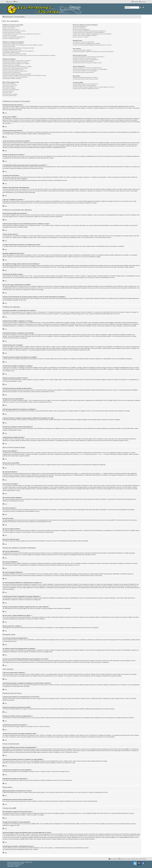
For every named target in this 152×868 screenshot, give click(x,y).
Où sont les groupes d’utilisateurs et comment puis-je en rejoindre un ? (89, 31)
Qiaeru (22, 864)
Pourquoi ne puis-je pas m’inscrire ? (11, 29)
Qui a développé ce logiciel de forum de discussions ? (85, 84)
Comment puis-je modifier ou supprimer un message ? (15, 62)
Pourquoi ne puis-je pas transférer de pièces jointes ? (15, 71)
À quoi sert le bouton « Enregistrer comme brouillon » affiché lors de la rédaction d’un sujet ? (24, 75)
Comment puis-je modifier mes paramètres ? (13, 43)
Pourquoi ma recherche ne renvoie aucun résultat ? (85, 58)
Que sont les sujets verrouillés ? (10, 94)
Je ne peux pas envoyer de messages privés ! (84, 42)
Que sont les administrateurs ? (80, 26)
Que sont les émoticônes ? (9, 87)
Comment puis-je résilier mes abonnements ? (84, 72)
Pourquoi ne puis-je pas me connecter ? (12, 32)
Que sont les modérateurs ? (79, 28)
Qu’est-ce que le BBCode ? (9, 84)
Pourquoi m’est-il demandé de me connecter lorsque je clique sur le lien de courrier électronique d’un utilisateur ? (29, 55)
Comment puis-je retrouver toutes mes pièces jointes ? (86, 79)
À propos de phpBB (32, 815)
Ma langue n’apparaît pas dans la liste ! (12, 49)
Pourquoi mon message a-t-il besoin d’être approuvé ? (15, 77)
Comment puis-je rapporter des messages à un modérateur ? (17, 74)
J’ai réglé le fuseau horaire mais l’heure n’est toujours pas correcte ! (19, 48)
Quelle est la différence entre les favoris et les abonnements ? (87, 68)
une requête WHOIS (9, 836)
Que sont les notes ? (8, 93)
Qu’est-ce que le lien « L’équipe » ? (81, 37)
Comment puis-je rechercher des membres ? (83, 61)
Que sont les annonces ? (9, 91)
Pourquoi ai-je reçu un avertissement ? (12, 73)
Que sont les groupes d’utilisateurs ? (81, 29)
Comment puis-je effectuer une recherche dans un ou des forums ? (89, 57)
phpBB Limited (44, 813)
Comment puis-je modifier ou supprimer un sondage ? (15, 68)
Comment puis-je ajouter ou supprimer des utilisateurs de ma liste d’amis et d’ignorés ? (93, 52)
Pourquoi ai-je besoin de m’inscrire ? (11, 26)
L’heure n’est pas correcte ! (9, 46)
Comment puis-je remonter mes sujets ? (12, 78)
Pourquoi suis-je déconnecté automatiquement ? (14, 37)
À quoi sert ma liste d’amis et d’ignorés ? (82, 50)
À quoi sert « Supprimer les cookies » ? (12, 38)
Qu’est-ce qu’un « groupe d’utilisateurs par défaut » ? (85, 35)
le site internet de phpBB (87, 257)
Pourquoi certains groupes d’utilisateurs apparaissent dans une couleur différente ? (92, 34)
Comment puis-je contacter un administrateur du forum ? (86, 89)
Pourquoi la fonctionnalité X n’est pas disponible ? (85, 86)
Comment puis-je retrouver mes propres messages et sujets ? (87, 63)
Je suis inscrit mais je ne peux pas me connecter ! (14, 31)
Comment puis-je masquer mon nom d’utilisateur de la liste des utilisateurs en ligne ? (23, 45)
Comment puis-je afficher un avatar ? (11, 52)
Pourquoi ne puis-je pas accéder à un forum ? (13, 70)
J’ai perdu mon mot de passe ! (10, 35)
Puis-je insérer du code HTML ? (10, 85)
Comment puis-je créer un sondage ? (11, 65)
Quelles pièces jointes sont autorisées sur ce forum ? (85, 77)
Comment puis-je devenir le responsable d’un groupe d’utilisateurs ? (89, 32)
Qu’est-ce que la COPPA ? (9, 28)
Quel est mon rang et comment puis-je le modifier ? (15, 54)
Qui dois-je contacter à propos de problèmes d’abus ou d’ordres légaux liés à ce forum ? (94, 87)
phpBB (15, 862)
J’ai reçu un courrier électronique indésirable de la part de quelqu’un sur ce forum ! (92, 45)
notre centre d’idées (93, 824)
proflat (11, 865)
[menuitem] (16, 2)
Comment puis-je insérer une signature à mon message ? (16, 63)
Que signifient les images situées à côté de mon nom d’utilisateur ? (18, 51)
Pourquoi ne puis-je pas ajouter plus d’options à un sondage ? (17, 67)
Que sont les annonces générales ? (11, 90)
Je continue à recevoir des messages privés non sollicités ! (87, 43)
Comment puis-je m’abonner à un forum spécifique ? (85, 71)
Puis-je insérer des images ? (9, 88)
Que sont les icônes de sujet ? (10, 96)
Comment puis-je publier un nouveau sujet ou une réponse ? (17, 61)
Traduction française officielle (13, 864)
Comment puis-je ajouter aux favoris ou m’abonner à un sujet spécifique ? (90, 69)
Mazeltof (17, 865)
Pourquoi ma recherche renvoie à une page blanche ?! (86, 60)
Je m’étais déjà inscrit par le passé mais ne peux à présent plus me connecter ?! (22, 34)
